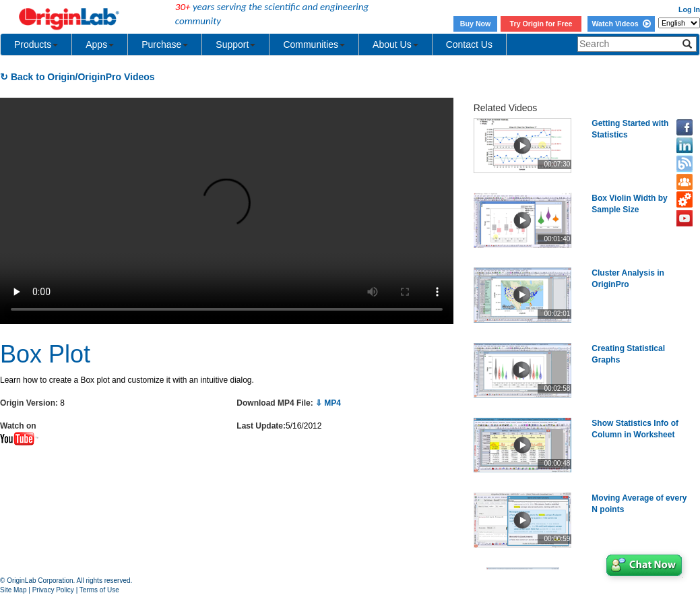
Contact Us (469, 44)
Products (36, 44)
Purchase (165, 44)
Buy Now (476, 24)
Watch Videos (621, 24)
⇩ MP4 (328, 403)
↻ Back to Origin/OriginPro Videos (77, 77)
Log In (689, 9)
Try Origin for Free (541, 24)
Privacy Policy (53, 590)
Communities (314, 44)
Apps (100, 44)
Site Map (13, 590)
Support (235, 44)
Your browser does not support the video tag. (227, 211)
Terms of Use (99, 590)
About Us (395, 44)
